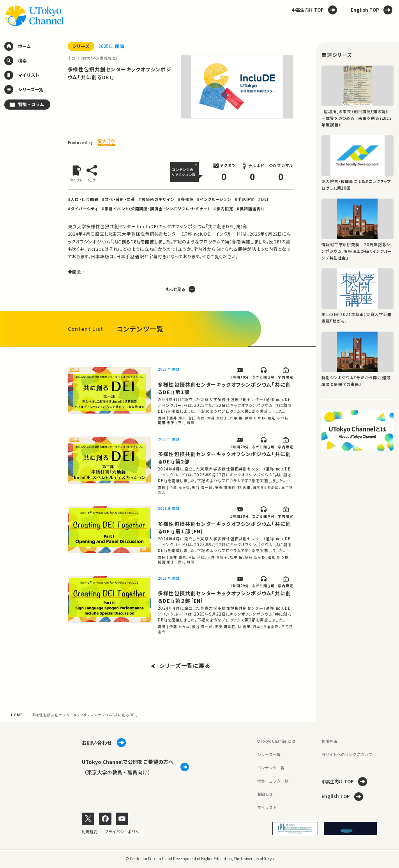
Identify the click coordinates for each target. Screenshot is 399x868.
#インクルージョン (214, 199)
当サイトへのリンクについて (347, 754)
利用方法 (329, 741)
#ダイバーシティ (83, 209)
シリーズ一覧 (269, 754)
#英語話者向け (251, 209)
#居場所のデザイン (156, 199)
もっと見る (180, 289)
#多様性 (186, 199)
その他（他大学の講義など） (93, 58)
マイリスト (267, 807)
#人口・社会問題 (83, 199)
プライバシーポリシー (124, 832)
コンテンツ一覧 (271, 768)
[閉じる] (197, 165)
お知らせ (265, 794)
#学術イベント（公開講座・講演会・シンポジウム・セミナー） (155, 209)
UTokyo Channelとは (276, 741)
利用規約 (90, 832)
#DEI (263, 199)
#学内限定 (223, 209)
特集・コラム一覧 (273, 781)
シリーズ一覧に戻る (181, 666)
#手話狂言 (245, 199)
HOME (17, 715)
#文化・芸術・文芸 (118, 199)
